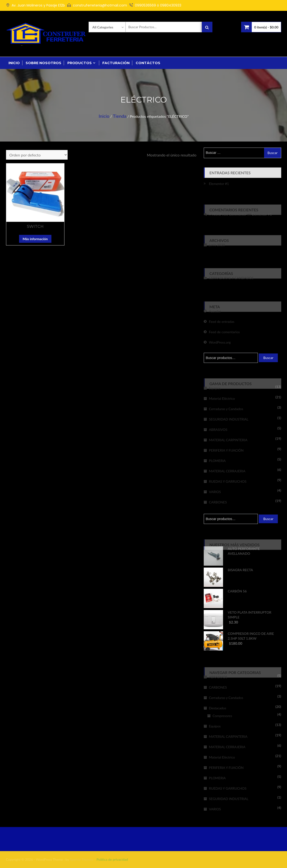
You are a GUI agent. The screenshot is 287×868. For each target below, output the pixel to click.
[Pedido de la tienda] (37, 155)
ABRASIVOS (218, 430)
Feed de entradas (222, 322)
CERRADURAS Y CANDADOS (231, 278)
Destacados (218, 708)
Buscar (268, 358)
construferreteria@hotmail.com (100, 5)
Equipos (215, 388)
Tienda (123, 115)
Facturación (116, 63)
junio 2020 (217, 245)
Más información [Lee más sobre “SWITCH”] (35, 239)
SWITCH (35, 227)
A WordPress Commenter (228, 214)
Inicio (14, 63)
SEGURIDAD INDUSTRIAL (229, 419)
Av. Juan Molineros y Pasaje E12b (38, 5)
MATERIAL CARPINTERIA (228, 440)
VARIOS (215, 492)
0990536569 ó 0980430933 (158, 5)
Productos (80, 63)
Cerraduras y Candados (226, 409)
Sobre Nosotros (43, 63)
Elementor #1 (219, 184)
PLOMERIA (217, 461)
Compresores (222, 716)
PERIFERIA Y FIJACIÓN (226, 450)
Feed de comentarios (224, 332)
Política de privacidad (112, 859)
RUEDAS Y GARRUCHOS (228, 481)
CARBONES (218, 502)
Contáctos (148, 63)
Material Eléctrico (222, 398)
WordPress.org (220, 342)
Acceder (215, 311)
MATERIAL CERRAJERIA (227, 471)
